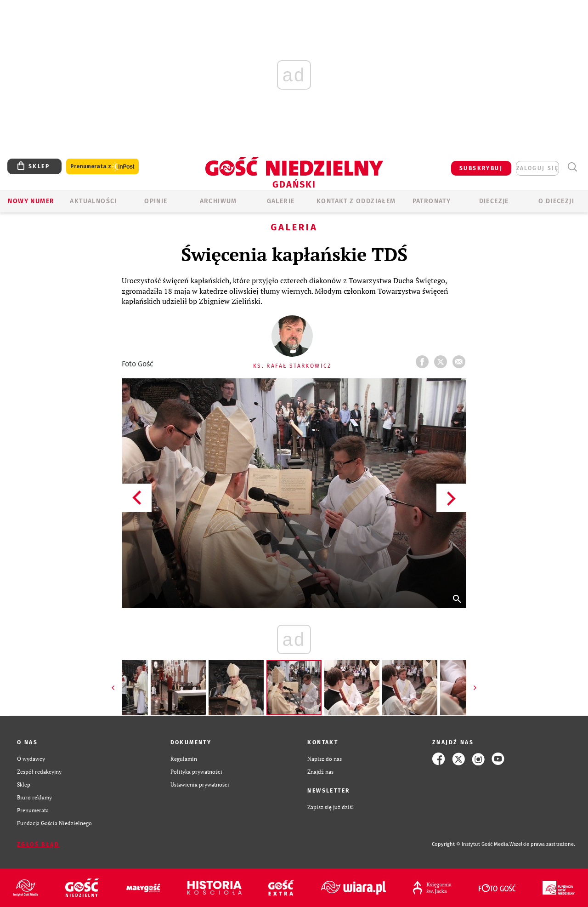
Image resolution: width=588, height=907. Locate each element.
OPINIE (156, 201)
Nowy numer (31, 201)
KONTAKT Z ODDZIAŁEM (356, 201)
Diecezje (494, 201)
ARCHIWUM (218, 201)
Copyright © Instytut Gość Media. (471, 844)
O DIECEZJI (556, 201)
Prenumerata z (102, 167)
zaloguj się (537, 168)
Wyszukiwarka (572, 167)
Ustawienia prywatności (200, 784)
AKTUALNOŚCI (93, 201)
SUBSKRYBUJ (481, 168)
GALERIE (281, 201)
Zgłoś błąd (38, 844)
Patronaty (432, 201)
